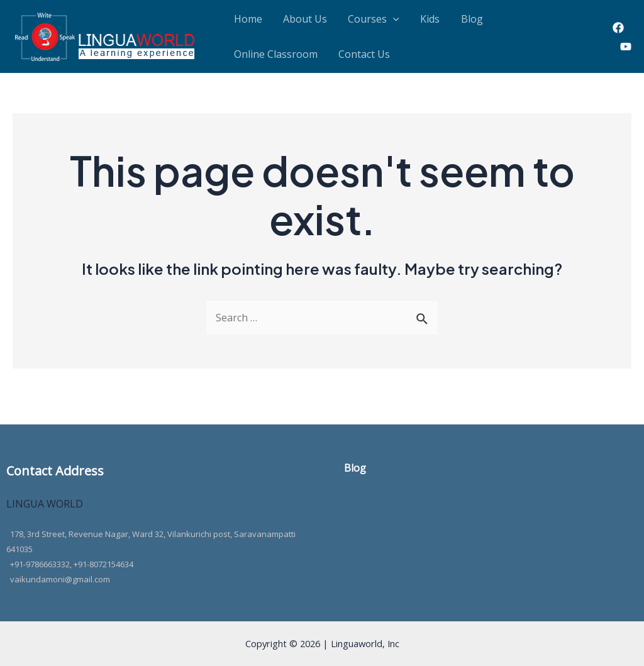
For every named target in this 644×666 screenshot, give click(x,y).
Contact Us (255, 66)
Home (244, 22)
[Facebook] (618, 35)
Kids (401, 22)
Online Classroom (500, 22)
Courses (353, 22)
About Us (292, 22)
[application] (372, 22)
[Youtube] (626, 54)
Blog (434, 22)
